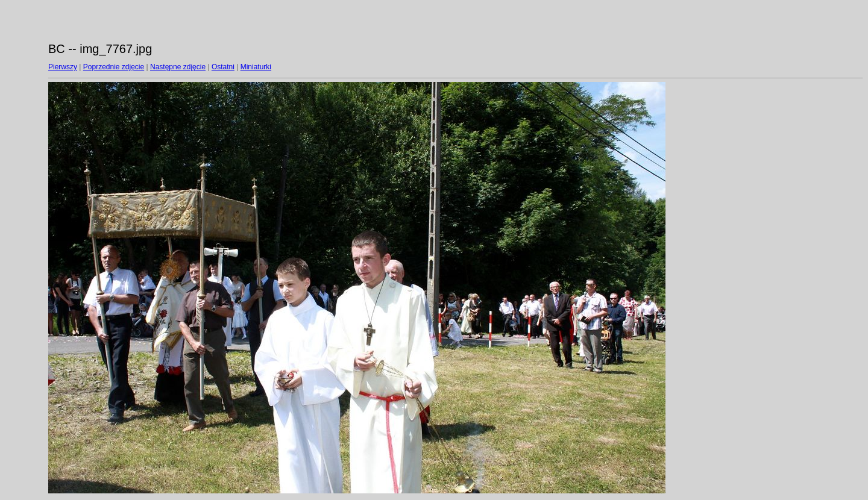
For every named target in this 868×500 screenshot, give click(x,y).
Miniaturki (256, 67)
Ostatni (223, 67)
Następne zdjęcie (178, 67)
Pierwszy (63, 67)
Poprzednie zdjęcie (114, 67)
